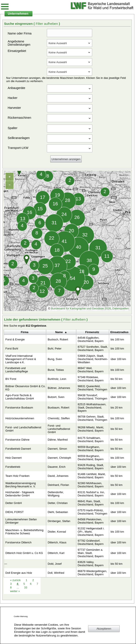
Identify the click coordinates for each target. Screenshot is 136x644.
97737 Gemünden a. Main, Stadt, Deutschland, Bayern (91, 553)
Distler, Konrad (57, 532)
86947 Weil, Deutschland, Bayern (91, 370)
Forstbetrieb (13, 467)
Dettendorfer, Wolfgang (56, 494)
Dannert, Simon (57, 449)
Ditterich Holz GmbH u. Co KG (24, 553)
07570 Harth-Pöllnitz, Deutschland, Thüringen (92, 512)
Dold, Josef (55, 564)
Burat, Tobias (56, 370)
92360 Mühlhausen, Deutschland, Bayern (91, 485)
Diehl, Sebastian (58, 512)
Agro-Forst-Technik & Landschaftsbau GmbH (20, 397)
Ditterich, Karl (56, 553)
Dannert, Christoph (59, 458)
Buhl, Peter (55, 349)
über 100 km (118, 359)
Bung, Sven (55, 359)
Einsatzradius (119, 332)
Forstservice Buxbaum (19, 408)
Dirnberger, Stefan (59, 521)
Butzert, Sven (56, 397)
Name (59, 332)
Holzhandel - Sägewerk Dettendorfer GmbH (20, 494)
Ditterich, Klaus (57, 542)
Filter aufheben (47, 24)
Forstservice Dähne (17, 440)
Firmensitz (92, 332)
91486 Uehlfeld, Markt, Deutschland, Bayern (92, 476)
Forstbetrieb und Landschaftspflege (17, 370)
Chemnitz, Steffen (59, 418)
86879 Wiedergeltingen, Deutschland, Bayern (92, 573)
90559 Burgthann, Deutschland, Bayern (91, 449)
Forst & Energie (15, 339)
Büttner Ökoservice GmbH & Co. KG (25, 388)
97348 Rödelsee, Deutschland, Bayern (91, 379)
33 (26, 587)
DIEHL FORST (15, 512)
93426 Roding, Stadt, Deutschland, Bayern (91, 467)
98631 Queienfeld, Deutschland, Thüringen (92, 388)
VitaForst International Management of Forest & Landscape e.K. (21, 359)
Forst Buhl (12, 349)
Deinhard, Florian (58, 485)
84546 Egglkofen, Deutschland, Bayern (91, 339)
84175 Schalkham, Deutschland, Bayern (91, 440)
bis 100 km (117, 339)
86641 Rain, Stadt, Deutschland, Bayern (91, 503)
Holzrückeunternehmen (20, 418)
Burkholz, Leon (57, 379)
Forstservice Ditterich (18, 542)
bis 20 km (117, 408)
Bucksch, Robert (58, 339)
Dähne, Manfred (58, 440)
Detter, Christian (58, 503)
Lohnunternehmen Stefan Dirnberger (21, 521)
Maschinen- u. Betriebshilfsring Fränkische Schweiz (24, 532)
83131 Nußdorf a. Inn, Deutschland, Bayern (91, 494)
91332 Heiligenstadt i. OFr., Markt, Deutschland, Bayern (91, 532)
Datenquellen (121, 308)
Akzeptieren (104, 629)
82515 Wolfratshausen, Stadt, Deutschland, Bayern (92, 408)
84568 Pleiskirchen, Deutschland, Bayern (91, 521)
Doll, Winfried (56, 573)
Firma (25, 332)
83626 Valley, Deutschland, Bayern (91, 564)
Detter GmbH (14, 503)
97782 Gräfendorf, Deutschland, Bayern (91, 542)
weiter (15, 591)
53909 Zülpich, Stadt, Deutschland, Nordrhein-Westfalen (93, 359)
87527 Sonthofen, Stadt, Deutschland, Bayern (93, 348)
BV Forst (11, 379)
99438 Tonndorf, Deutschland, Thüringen (92, 397)
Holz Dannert (14, 458)
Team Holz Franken (17, 476)
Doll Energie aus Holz (19, 573)
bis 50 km (117, 379)
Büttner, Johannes (59, 388)
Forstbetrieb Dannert (18, 449)
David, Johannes (58, 476)
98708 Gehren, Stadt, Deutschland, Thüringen (92, 418)
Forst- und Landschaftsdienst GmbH (23, 429)
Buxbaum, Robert (59, 408)
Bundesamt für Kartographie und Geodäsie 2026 (81, 308)
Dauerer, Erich (57, 467)
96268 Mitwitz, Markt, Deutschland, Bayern (91, 429)
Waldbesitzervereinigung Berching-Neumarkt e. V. (21, 485)
